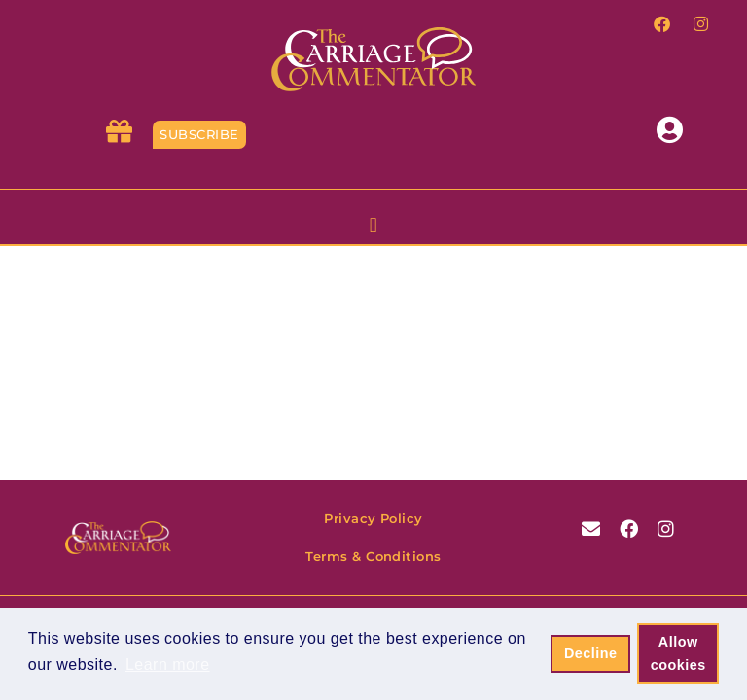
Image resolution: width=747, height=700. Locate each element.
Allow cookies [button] (678, 653)
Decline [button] (591, 653)
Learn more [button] (168, 665)
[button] (373, 227)
